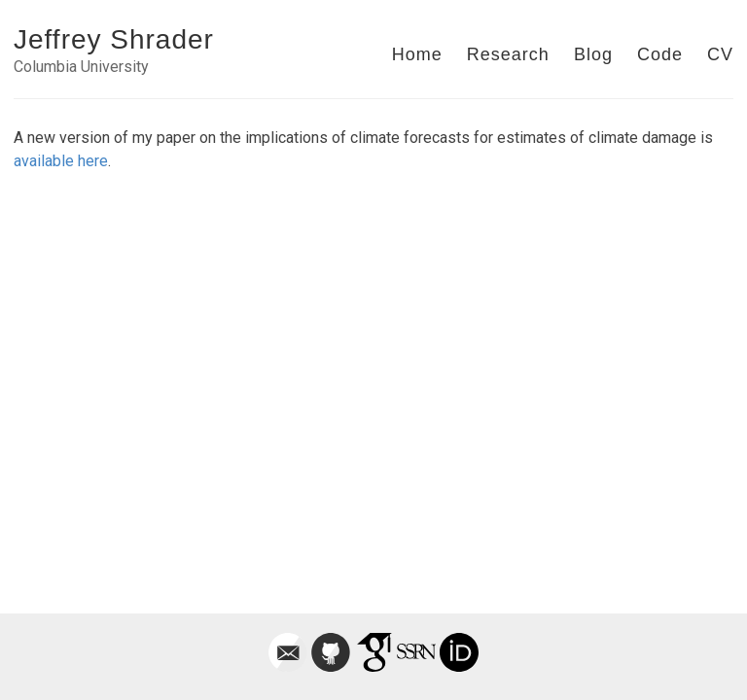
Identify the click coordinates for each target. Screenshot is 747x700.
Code (660, 54)
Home (417, 54)
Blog (593, 54)
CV (720, 54)
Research (508, 54)
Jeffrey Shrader (114, 39)
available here (61, 161)
